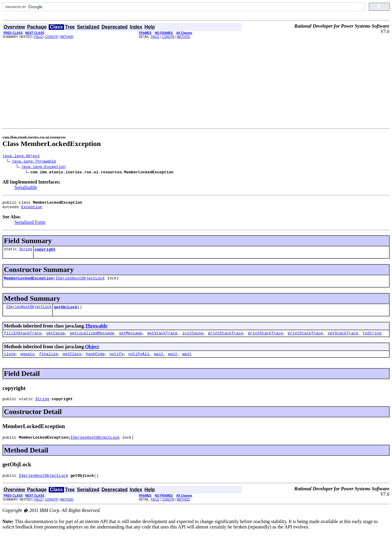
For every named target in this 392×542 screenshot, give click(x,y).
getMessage (130, 339)
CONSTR (51, 37)
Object (92, 353)
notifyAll (139, 361)
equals (28, 361)
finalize (48, 361)
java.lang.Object (21, 157)
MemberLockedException (29, 282)
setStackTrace (343, 339)
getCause (55, 339)
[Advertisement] (196, 83)
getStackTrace (162, 339)
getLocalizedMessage (92, 339)
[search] (183, 7)
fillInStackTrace (23, 339)
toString (372, 339)
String (25, 253)
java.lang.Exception (43, 167)
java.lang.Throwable (34, 162)
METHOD (67, 37)
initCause (193, 339)
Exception (32, 209)
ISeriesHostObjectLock (80, 282)
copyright (45, 253)
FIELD (38, 37)
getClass (72, 361)
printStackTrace (226, 339)
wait (159, 361)
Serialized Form (30, 225)
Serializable (26, 188)
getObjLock (66, 312)
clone (10, 361)
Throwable (96, 331)
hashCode (95, 361)
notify (116, 361)
